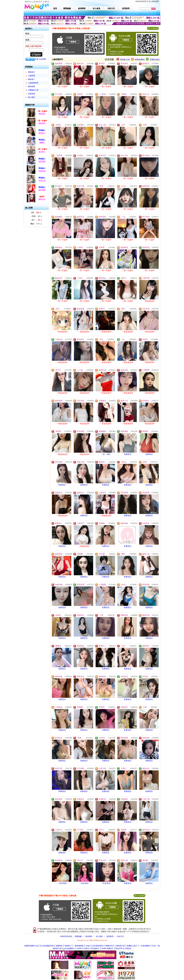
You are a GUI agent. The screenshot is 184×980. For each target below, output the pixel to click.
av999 (79, 948)
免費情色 (59, 946)
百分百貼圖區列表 (47, 946)
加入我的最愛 (154, 1)
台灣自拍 (128, 948)
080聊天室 (109, 946)
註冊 (37, 59)
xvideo (88, 946)
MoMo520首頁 (141, 1)
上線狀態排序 (33, 83)
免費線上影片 (132, 946)
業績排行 (31, 72)
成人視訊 (31, 97)
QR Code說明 (153, 28)
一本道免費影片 (145, 946)
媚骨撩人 (42, 133)
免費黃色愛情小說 (31, 946)
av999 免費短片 (108, 948)
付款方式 (120, 936)
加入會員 (99, 936)
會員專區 (89, 936)
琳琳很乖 (42, 114)
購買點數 (78, 936)
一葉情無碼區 (78, 946)
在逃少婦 (42, 180)
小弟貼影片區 (120, 946)
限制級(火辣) (125, 60)
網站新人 (31, 79)
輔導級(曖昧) (140, 60)
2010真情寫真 (98, 946)
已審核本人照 (33, 90)
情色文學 (119, 948)
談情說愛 (31, 94)
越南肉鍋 (42, 190)
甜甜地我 (42, 161)
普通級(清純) (155, 60)
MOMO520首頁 (66, 936)
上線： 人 (36, 213)
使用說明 (110, 936)
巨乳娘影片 (95, 948)
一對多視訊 (62, 883)
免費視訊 (128, 454)
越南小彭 (42, 199)
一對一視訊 (106, 454)
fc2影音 (86, 948)
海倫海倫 (42, 171)
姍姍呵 (42, 142)
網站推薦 (31, 86)
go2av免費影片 (69, 948)
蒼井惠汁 (42, 152)
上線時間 (31, 76)
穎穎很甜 (42, 123)
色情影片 (68, 946)
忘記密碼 (42, 59)
